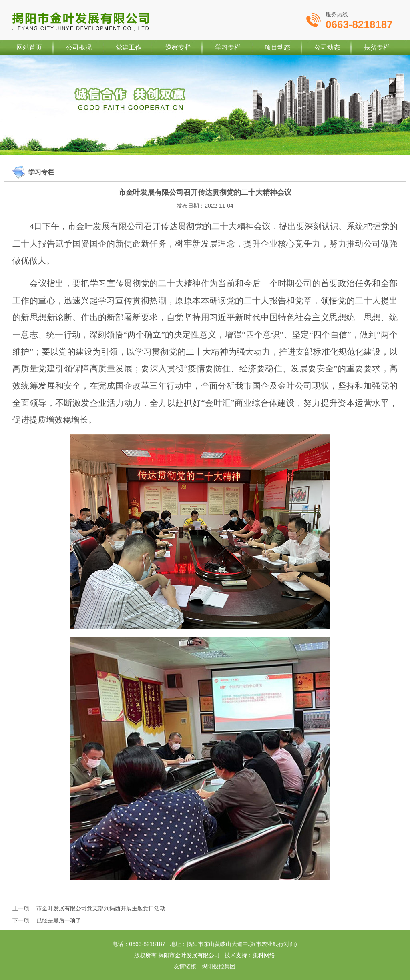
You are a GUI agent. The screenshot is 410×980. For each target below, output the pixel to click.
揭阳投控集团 (219, 966)
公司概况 (79, 47)
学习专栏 (228, 47)
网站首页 (29, 47)
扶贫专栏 (377, 47)
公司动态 (327, 47)
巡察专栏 (178, 47)
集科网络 (264, 955)
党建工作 (129, 47)
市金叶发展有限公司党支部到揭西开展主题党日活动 (101, 908)
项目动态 (277, 47)
